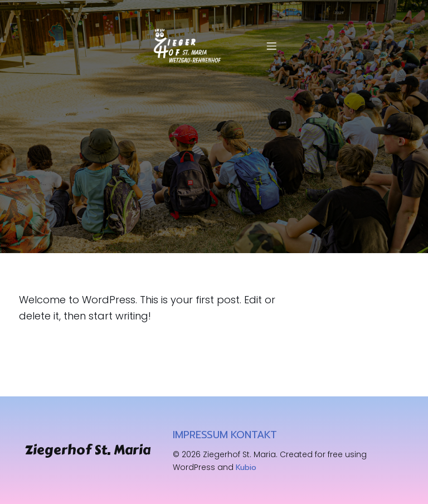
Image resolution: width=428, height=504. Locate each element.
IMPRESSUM (200, 435)
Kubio (246, 467)
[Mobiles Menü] (271, 46)
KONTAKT (254, 435)
